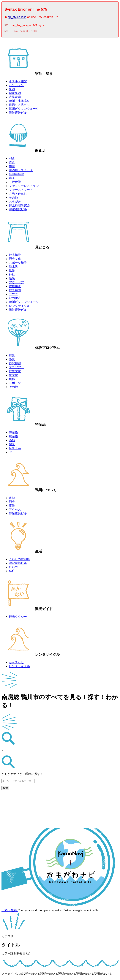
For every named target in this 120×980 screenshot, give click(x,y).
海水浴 (13, 268)
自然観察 (15, 364)
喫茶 (12, 179)
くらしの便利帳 (19, 560)
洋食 (12, 163)
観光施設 (15, 256)
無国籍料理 (16, 175)
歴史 (12, 503)
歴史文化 (15, 260)
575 (6, 26)
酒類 (12, 441)
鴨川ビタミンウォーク (24, 110)
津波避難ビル (18, 114)
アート (13, 453)
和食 (12, 160)
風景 (12, 272)
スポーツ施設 (18, 264)
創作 (12, 380)
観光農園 (15, 291)
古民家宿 (15, 98)
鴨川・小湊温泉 (19, 102)
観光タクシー (18, 618)
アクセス (15, 511)
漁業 (12, 361)
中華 (12, 167)
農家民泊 (15, 94)
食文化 (13, 376)
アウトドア (16, 283)
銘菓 (12, 445)
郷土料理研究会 (19, 206)
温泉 (12, 280)
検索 (5, 789)
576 (6, 32)
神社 (12, 276)
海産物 (13, 434)
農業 (12, 357)
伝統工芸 (15, 449)
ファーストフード (21, 191)
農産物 (13, 437)
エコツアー (16, 368)
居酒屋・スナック (21, 171)
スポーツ (15, 384)
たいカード (16, 568)
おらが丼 (15, 203)
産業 (12, 507)
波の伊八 (15, 299)
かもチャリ (16, 663)
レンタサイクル (19, 307)
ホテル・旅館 (18, 82)
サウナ (13, 295)
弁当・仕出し (18, 195)
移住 (12, 572)
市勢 (12, 499)
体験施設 (15, 287)
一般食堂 (15, 183)
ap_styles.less (17, 17)
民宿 (12, 90)
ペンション (16, 86)
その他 (13, 199)
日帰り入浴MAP (20, 106)
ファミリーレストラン (24, 187)
